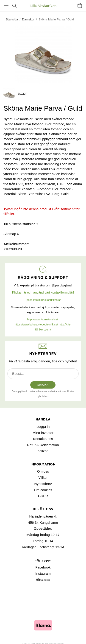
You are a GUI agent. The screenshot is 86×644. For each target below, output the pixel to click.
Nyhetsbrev (43, 484)
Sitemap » (11, 234)
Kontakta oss (43, 439)
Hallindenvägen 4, (43, 516)
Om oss (43, 471)
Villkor (43, 451)
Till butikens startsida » (21, 224)
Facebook (43, 567)
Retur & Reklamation (43, 445)
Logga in (43, 427)
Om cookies (43, 490)
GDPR (43, 496)
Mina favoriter (43, 433)
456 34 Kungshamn (43, 522)
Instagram (43, 573)
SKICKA (43, 385)
